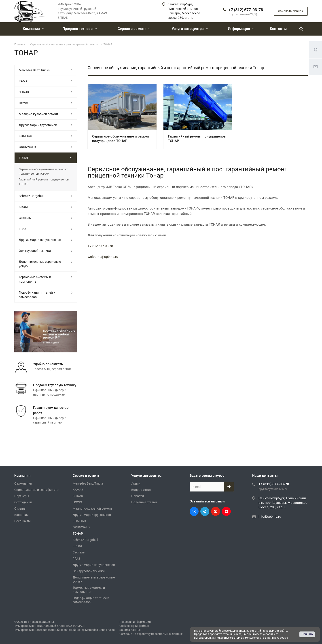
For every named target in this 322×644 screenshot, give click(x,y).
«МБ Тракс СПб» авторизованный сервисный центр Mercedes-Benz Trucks (65, 630)
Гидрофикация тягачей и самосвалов (37, 295)
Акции (136, 483)
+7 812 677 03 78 (100, 246)
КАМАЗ (24, 81)
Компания (33, 29)
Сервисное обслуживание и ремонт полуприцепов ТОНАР (43, 171)
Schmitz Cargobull (31, 196)
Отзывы (20, 508)
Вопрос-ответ (141, 490)
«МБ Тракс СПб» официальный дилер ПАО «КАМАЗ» (50, 626)
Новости (138, 496)
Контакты (278, 29)
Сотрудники (23, 502)
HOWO (23, 103)
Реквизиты (22, 521)
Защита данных (130, 630)
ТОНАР (24, 158)
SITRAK (24, 92)
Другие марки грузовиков (38, 125)
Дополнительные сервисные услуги (40, 264)
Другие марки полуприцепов (40, 240)
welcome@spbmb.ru (103, 257)
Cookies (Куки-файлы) (134, 626)
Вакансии (21, 515)
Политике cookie (277, 638)
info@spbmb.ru (270, 517)
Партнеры (22, 496)
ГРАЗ (22, 229)
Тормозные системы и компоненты (35, 279)
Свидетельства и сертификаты (37, 490)
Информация (241, 29)
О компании (23, 483)
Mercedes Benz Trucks (34, 70)
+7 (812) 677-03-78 (246, 10)
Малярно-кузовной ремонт (39, 114)
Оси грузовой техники (35, 251)
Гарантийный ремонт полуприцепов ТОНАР (44, 182)
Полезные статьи (144, 502)
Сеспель (25, 218)
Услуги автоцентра (190, 29)
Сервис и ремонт (134, 29)
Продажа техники (80, 29)
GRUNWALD (27, 147)
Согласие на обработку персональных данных (151, 634)
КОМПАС (25, 136)
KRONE (24, 207)
